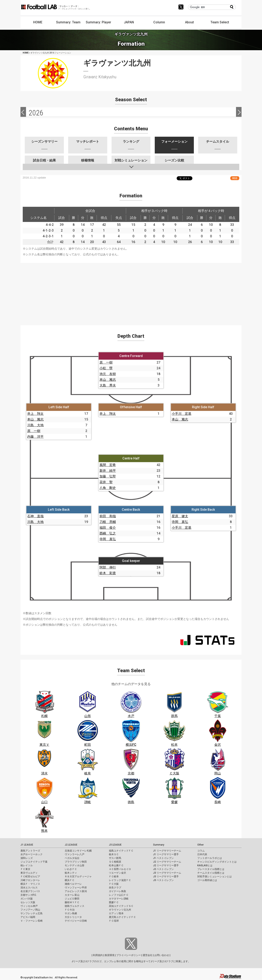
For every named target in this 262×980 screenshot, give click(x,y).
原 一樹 (106, 362)
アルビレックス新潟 (76, 891)
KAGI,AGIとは (205, 865)
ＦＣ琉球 (114, 921)
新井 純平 (108, 471)
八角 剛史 (108, 488)
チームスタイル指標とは (211, 873)
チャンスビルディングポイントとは (217, 862)
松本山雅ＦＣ (116, 865)
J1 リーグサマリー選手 (166, 854)
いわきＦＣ (71, 869)
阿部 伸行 (108, 567)
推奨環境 (110, 955)
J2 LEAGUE (71, 845)
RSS (235, 178)
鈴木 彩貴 (108, 573)
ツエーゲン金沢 (117, 873)
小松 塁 (106, 368)
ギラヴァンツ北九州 (120, 910)
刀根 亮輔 (108, 522)
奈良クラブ (115, 888)
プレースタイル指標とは (211, 869)
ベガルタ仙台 (72, 858)
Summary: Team (68, 22)
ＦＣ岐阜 (114, 877)
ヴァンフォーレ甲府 (76, 888)
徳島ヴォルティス (75, 906)
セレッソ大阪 (28, 902)
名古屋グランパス (30, 891)
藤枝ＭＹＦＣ (72, 902)
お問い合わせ (162, 955)
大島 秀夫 (108, 385)
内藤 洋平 (35, 437)
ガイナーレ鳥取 (117, 891)
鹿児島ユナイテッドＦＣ (122, 917)
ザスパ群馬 (115, 858)
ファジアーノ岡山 (30, 910)
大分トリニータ (73, 917)
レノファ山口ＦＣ (119, 895)
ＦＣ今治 (70, 910)
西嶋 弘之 (108, 533)
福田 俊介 (108, 528)
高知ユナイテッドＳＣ (121, 906)
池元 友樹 (108, 374)
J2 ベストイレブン (163, 869)
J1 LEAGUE (27, 845)
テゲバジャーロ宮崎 (76, 921)
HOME (38, 22)
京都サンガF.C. (29, 895)
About (189, 22)
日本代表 (202, 854)
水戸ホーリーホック (32, 854)
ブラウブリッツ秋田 (76, 862)
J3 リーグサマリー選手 (166, 877)
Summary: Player (98, 22)
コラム (201, 851)
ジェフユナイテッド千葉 (34, 862)
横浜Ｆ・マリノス (30, 884)
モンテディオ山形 (75, 865)
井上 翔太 (35, 414)
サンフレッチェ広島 (32, 913)
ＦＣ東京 (25, 869)
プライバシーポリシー (129, 955)
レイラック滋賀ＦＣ (120, 880)
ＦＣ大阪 (114, 884)
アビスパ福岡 (28, 917)
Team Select (220, 22)
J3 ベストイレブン (163, 880)
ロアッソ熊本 (116, 913)
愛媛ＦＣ (114, 902)
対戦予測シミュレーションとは (215, 877)
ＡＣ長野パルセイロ (120, 869)
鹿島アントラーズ (30, 851)
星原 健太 (180, 516)
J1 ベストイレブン (163, 858)
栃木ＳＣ (114, 854)
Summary (159, 845)
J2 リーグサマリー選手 (166, 865)
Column (159, 22)
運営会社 (148, 955)
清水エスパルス (29, 888)
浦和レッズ (27, 858)
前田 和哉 (108, 516)
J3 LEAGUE (115, 845)
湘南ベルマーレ (73, 884)
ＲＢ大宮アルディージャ (78, 877)
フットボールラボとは (210, 858)
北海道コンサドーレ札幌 (78, 851)
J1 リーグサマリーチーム (167, 851)
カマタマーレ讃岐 (119, 899)
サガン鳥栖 (71, 913)
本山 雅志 (108, 380)
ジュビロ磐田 (72, 899)
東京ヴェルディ (29, 873)
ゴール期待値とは (207, 880)
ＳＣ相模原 (115, 862)
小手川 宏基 (182, 414)
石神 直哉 (35, 516)
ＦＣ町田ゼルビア (30, 877)
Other (200, 845)
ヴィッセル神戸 (29, 906)
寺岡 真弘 (108, 539)
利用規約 (98, 955)
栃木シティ (71, 873)
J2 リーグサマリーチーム (167, 862)
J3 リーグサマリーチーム (167, 873)
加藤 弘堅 (108, 476)
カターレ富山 (72, 895)
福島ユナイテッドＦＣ (121, 851)
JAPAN (129, 22)
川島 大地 (35, 425)
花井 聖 (106, 482)
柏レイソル (27, 865)
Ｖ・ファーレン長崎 (32, 921)
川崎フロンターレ (30, 880)
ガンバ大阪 (27, 899)
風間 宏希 (108, 465)
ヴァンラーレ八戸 (75, 854)
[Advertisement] (131, 292)
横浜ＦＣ (70, 880)
